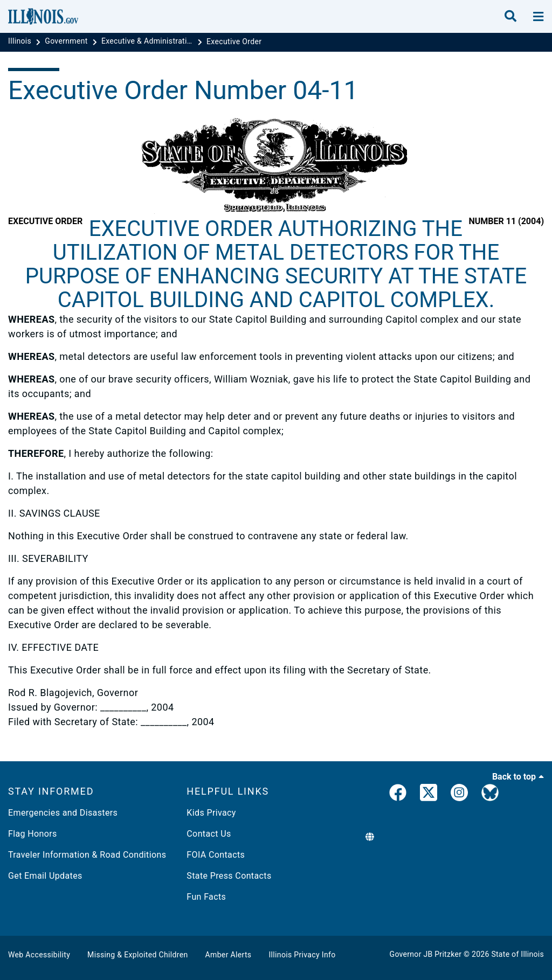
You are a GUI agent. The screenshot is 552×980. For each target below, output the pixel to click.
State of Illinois (517, 954)
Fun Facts (206, 897)
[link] (398, 795)
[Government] (67, 41)
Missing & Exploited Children (137, 955)
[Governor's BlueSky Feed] (490, 795)
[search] (510, 17)
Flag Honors (33, 834)
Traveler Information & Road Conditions (87, 855)
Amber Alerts (229, 955)
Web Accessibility (39, 955)
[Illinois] (21, 41)
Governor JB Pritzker (426, 954)
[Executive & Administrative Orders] (148, 41)
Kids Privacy (211, 813)
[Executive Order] (234, 41)
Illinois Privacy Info (302, 955)
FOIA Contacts (216, 855)
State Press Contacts (229, 876)
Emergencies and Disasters (63, 813)
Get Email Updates (45, 876)
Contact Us (209, 834)
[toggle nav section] (538, 17)
